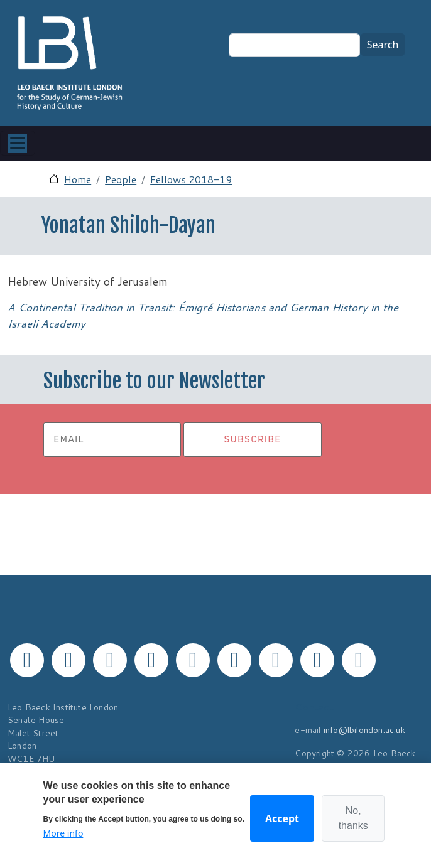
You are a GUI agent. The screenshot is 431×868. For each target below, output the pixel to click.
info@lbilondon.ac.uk (364, 730)
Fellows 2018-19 (191, 179)
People (121, 179)
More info (63, 833)
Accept (282, 818)
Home (78, 179)
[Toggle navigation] (18, 143)
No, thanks (353, 818)
